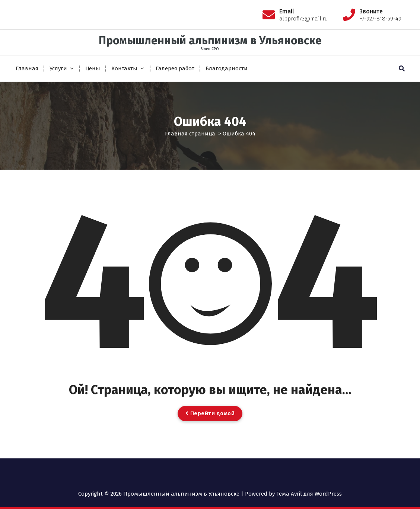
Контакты (124, 68)
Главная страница (190, 134)
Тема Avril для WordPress (309, 494)
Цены (93, 68)
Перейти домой (210, 413)
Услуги (58, 68)
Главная (27, 68)
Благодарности (227, 68)
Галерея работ (175, 68)
